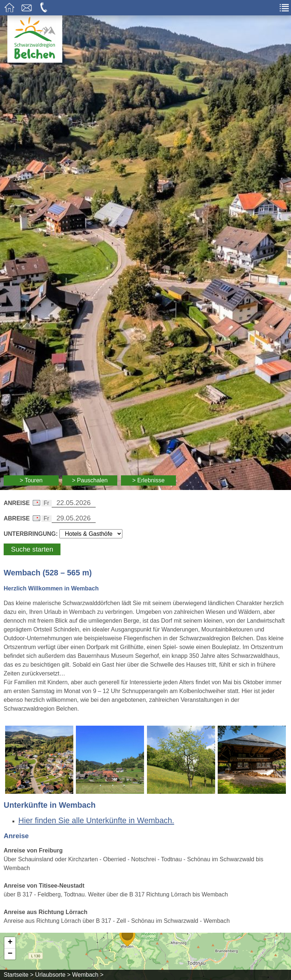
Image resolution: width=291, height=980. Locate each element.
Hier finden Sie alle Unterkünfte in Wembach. (96, 821)
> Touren (31, 480)
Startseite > (19, 975)
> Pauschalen (90, 480)
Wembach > (88, 975)
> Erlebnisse (149, 480)
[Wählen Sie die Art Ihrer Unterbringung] (91, 534)
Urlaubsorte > (53, 975)
